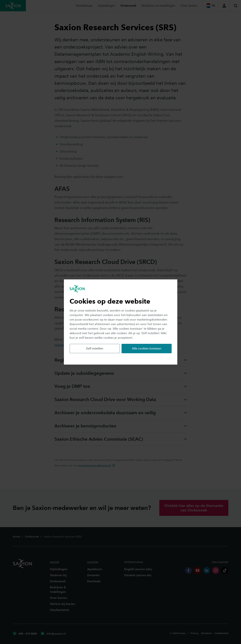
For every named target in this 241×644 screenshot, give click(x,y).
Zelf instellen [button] (95, 348)
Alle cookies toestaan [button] (147, 348)
